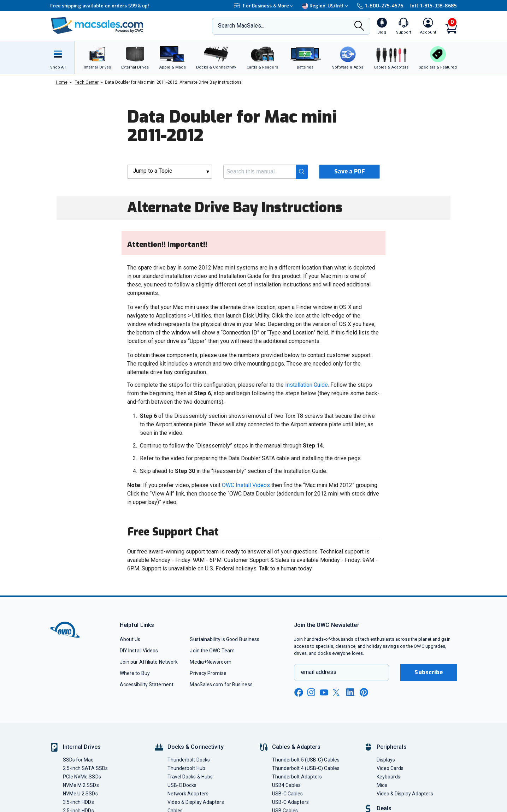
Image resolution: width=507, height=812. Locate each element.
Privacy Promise (208, 673)
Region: (326, 6)
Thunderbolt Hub (186, 768)
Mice (382, 785)
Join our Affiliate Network (149, 662)
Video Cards (390, 768)
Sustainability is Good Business (225, 639)
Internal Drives (82, 747)
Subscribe (429, 672)
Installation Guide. (307, 385)
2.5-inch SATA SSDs (86, 768)
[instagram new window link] (311, 692)
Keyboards (389, 777)
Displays (386, 760)
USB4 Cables (287, 785)
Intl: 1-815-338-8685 (434, 6)
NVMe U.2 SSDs (80, 794)
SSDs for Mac (78, 760)
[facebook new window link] (299, 693)
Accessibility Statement (147, 684)
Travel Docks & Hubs (190, 777)
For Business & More (264, 6)
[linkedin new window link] (351, 692)
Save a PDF (350, 171)
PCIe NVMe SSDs (82, 777)
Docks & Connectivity (196, 747)
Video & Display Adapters (196, 802)
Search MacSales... (241, 26)
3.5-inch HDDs (78, 802)
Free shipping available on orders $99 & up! (100, 6)
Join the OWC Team (212, 651)
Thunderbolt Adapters (297, 777)
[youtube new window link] (324, 692)
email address (319, 672)
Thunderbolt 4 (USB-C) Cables (306, 768)
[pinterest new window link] (364, 692)
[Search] (359, 26)
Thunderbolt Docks (189, 760)
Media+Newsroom (210, 662)
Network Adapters (188, 794)
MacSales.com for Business (221, 684)
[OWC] (97, 26)
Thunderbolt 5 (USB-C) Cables (306, 760)
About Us (130, 639)
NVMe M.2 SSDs (81, 785)
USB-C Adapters (290, 802)
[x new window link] (337, 692)
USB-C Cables (288, 794)
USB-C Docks (182, 785)
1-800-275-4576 (380, 6)
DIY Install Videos (139, 651)
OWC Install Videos (246, 485)
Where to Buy (135, 673)
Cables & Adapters (296, 747)
